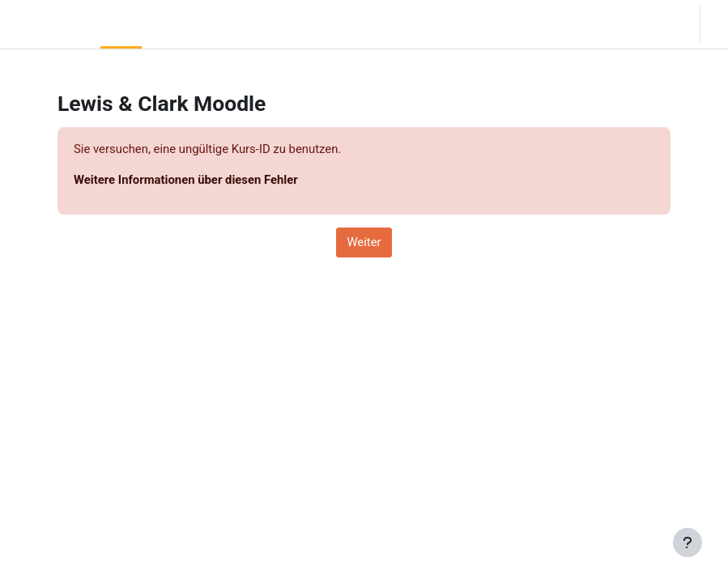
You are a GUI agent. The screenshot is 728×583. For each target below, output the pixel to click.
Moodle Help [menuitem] (232, 24)
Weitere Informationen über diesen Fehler (186, 180)
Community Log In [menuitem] (175, 24)
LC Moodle (47, 24)
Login (718, 24)
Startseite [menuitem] (121, 24)
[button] (637, 24)
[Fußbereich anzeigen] (688, 543)
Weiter (364, 242)
